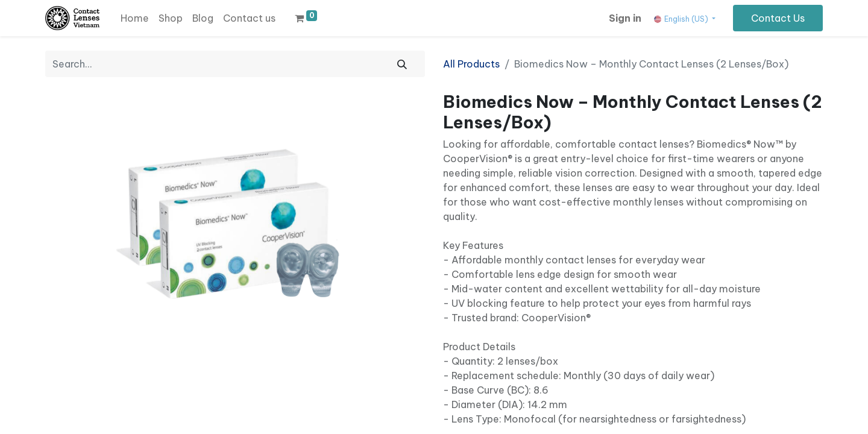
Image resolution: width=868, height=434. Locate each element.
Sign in (625, 18)
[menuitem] (135, 18)
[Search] (402, 64)
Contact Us (778, 18)
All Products (471, 64)
